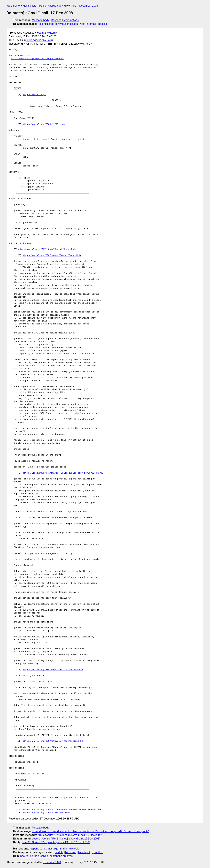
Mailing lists (29, 6)
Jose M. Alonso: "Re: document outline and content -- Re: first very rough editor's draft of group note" (91, 831)
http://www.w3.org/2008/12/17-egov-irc (46, 124)
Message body (41, 20)
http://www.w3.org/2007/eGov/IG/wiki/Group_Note (47, 249)
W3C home (13, 6)
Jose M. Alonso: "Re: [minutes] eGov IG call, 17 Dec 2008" (66, 839)
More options (71, 20)
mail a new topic (70, 849)
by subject (84, 852)
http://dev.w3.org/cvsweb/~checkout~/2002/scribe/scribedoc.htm (62, 810)
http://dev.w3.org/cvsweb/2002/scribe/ (46, 813)
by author (97, 852)
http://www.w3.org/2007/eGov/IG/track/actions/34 (53, 741)
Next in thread (88, 24)
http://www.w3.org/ (34, 95)
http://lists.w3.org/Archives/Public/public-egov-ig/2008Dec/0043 (63, 473)
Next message (46, 24)
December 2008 (89, 6)
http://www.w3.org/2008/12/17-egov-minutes (37, 59)
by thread (71, 852)
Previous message (67, 24)
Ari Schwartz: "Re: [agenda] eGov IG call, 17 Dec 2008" (70, 835)
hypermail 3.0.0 (52, 862)
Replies (102, 24)
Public (43, 6)
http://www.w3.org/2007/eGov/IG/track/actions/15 (53, 670)
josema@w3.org (46, 33)
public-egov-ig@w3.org (63, 6)
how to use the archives (34, 856)
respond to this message (44, 849)
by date (59, 852)
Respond (56, 20)
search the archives (61, 856)
